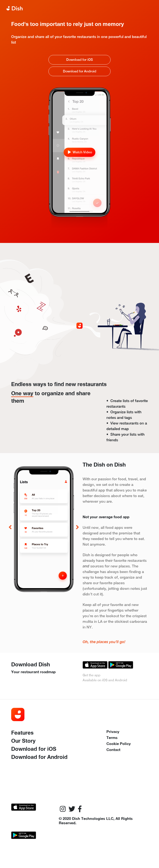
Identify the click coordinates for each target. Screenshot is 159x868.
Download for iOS (79, 60)
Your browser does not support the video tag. (79, 106)
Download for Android (80, 71)
